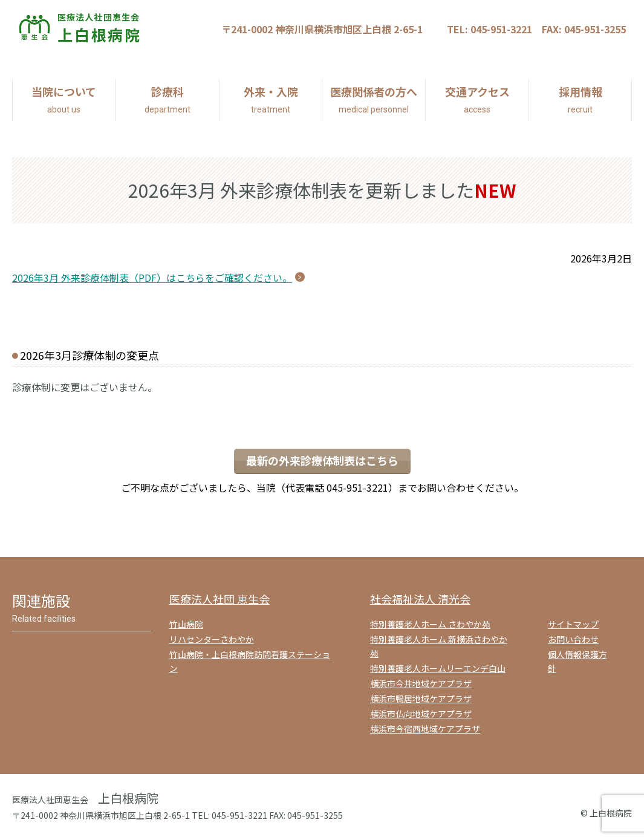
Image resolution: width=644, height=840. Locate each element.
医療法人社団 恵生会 (220, 599)
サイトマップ (573, 624)
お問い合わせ (573, 639)
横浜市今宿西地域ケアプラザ (425, 729)
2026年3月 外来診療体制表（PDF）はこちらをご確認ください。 (152, 278)
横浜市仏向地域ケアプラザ (421, 714)
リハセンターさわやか (212, 639)
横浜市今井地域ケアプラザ (421, 683)
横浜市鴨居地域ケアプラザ (421, 698)
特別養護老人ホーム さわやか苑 (430, 624)
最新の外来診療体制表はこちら (322, 460)
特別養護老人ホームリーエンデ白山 (438, 668)
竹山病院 (186, 624)
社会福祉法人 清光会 (420, 599)
